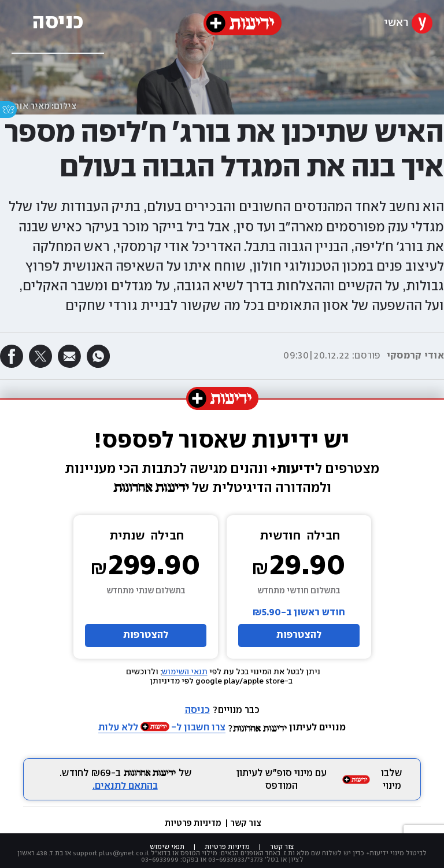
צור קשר (246, 823)
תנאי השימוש (185, 672)
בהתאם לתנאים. (125, 786)
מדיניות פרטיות (194, 823)
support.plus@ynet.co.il (111, 853)
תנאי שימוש (167, 847)
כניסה (197, 710)
